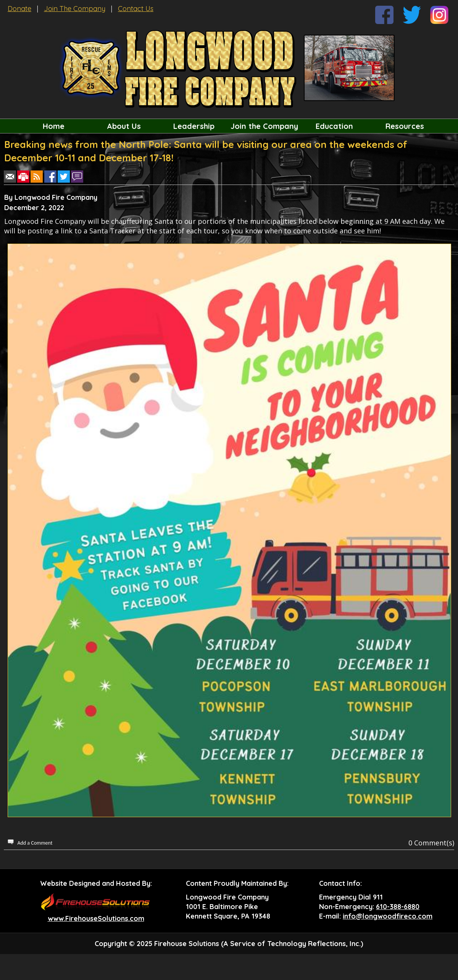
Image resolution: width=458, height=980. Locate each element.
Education (334, 126)
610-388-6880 (398, 907)
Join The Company (75, 9)
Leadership (194, 126)
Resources (405, 126)
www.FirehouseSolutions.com (96, 918)
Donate (19, 9)
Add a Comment (35, 843)
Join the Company (264, 126)
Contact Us (136, 9)
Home (54, 126)
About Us (124, 126)
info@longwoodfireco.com (388, 916)
